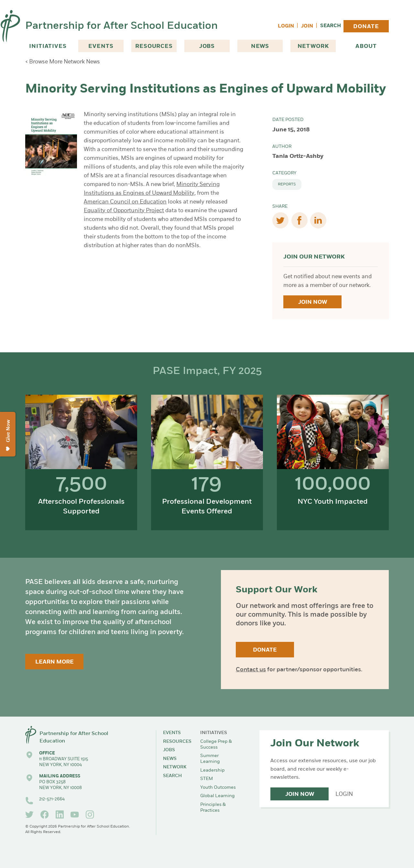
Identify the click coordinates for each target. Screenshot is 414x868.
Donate (366, 27)
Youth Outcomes (218, 788)
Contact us (251, 670)
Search (331, 26)
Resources (154, 46)
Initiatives (48, 46)
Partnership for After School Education (121, 26)
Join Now (313, 302)
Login (286, 26)
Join (307, 26)
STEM (207, 779)
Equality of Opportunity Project (124, 211)
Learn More (54, 662)
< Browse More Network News (63, 62)
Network (313, 46)
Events (101, 46)
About (366, 46)
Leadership (212, 770)
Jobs (207, 46)
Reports (287, 184)
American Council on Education (125, 202)
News (260, 46)
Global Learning (218, 796)
